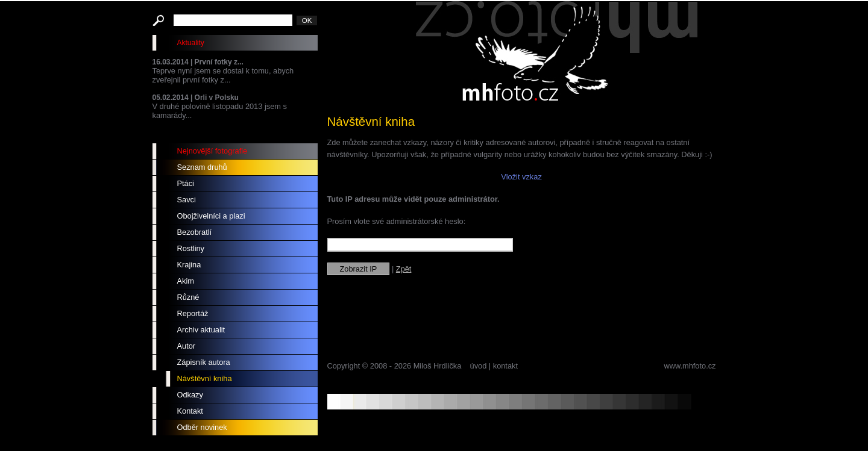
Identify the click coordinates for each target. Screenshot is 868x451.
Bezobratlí (195, 232)
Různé (188, 297)
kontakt (505, 366)
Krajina (189, 265)
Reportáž (193, 313)
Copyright (344, 366)
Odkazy (190, 395)
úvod (479, 366)
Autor (187, 346)
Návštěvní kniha (205, 378)
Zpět (404, 269)
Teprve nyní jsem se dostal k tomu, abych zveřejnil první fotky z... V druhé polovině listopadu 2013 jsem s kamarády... (235, 89)
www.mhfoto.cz (690, 366)
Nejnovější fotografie (212, 151)
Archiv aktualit (201, 330)
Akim (186, 281)
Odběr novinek (202, 427)
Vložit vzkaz (521, 177)
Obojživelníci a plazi (211, 216)
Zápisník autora (204, 362)
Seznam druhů (202, 167)
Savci (187, 200)
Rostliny (191, 248)
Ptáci (186, 183)
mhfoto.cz (556, 54)
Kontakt (190, 411)
